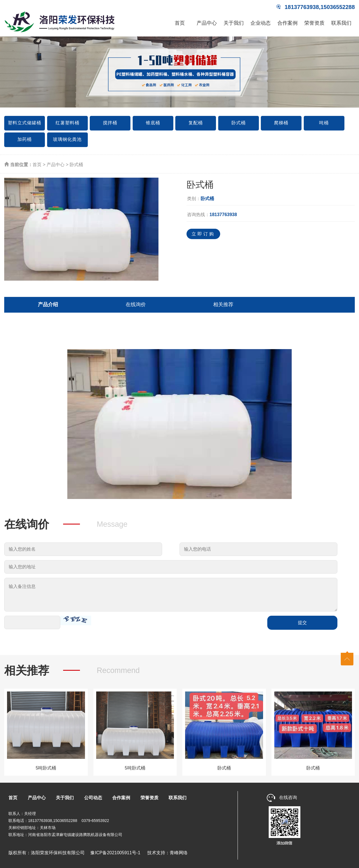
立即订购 (203, 234)
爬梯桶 (281, 123)
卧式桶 (239, 123)
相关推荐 (223, 304)
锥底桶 (153, 123)
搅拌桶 (110, 123)
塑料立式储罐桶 (25, 123)
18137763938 (223, 215)
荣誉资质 (314, 23)
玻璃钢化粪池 (67, 139)
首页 (180, 23)
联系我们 (341, 23)
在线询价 (136, 304)
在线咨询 (282, 797)
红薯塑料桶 (67, 123)
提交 (302, 623)
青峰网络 (179, 853)
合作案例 (287, 23)
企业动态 (261, 23)
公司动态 (93, 798)
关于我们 (234, 23)
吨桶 (324, 123)
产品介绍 (48, 304)
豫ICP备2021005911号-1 (113, 853)
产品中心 (207, 23)
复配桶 (196, 123)
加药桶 (25, 139)
